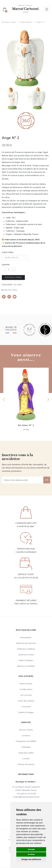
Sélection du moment (26, 643)
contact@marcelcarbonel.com (26, 797)
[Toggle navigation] (47, 9)
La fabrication (26, 689)
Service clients (26, 730)
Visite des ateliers (26, 701)
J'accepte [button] (31, 849)
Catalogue (26, 747)
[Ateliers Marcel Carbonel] (25, 8)
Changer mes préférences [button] (31, 859)
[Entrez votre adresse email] (23, 480)
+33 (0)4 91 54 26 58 (28, 578)
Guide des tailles (10, 290)
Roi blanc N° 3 (26, 425)
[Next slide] (48, 399)
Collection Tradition (26, 649)
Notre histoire (26, 684)
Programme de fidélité (26, 741)
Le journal (26, 706)
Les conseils (26, 695)
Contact (26, 758)
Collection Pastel (26, 655)
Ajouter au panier (13, 277)
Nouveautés (26, 637)
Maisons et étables (26, 666)
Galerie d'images (26, 712)
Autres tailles (8, 252)
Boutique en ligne (9, 22)
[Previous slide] (4, 399)
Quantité (6, 264)
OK (47, 480)
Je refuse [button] (31, 854)
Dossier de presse (26, 764)
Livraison (26, 735)
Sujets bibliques (26, 22)
